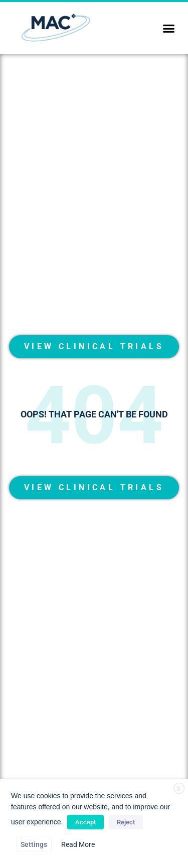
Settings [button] (34, 844)
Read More (78, 844)
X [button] (179, 789)
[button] (169, 28)
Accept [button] (85, 822)
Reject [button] (126, 822)
